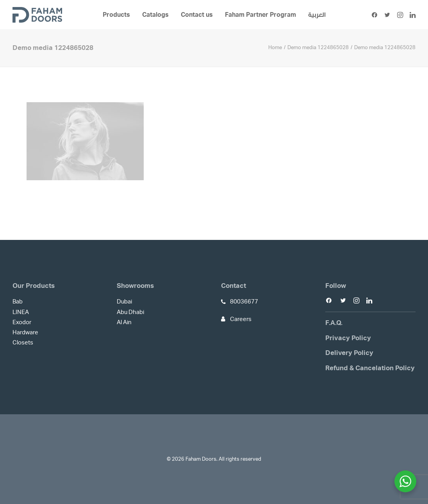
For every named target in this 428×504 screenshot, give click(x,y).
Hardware (25, 333)
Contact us (197, 15)
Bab (18, 302)
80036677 (244, 302)
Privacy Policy (348, 338)
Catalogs (155, 15)
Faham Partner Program (260, 15)
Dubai (124, 302)
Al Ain (124, 322)
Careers (241, 319)
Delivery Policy (349, 353)
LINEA (21, 312)
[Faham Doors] (37, 15)
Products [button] (116, 15)
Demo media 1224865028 (318, 48)
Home (275, 48)
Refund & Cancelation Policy (370, 368)
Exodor (22, 322)
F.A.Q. (334, 323)
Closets (23, 343)
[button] (376, 15)
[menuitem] (116, 15)
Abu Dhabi (130, 312)
